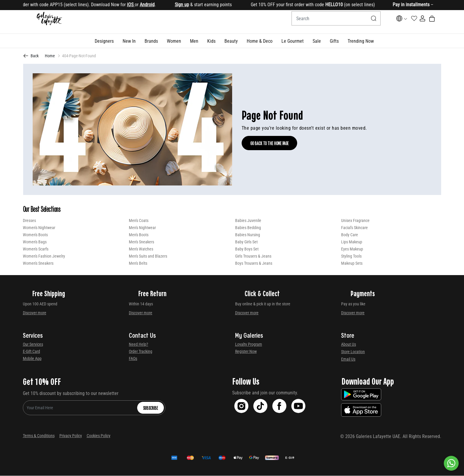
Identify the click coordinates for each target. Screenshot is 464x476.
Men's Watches (141, 249)
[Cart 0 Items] (438, 22)
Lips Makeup (352, 242)
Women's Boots (35, 235)
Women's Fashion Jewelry (44, 256)
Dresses (29, 221)
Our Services (33, 345)
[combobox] (321, 22)
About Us (349, 345)
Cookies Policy (99, 436)
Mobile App (32, 359)
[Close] (442, 5)
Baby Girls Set (246, 242)
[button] (104, 41)
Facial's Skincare (354, 228)
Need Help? (138, 345)
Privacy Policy (71, 436)
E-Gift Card (31, 352)
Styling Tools (351, 256)
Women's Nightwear (39, 228)
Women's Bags (35, 242)
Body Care (350, 235)
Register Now (246, 352)
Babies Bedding (248, 228)
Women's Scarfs (36, 249)
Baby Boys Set (247, 249)
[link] (151, 41)
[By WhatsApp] (451, 463)
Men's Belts (138, 264)
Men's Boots (139, 235)
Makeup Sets (352, 264)
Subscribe (151, 408)
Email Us (348, 359)
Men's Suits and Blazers (148, 256)
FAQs (133, 359)
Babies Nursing (248, 235)
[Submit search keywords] (359, 22)
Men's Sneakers (141, 242)
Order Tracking (141, 352)
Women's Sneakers (38, 264)
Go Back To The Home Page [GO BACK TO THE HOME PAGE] (269, 143)
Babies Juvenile (248, 221)
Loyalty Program (249, 345)
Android (152, 5)
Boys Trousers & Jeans (254, 264)
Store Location (353, 352)
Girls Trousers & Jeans (253, 256)
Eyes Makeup (352, 249)
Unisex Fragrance (355, 221)
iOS (135, 5)
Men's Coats (139, 221)
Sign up (186, 5)
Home (50, 56)
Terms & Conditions (39, 436)
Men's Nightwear (142, 228)
